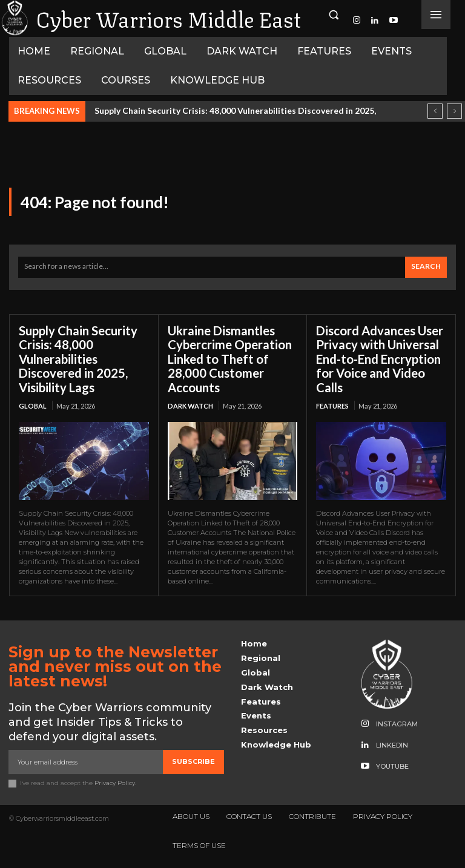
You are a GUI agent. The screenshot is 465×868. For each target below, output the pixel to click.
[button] (334, 15)
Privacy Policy (115, 781)
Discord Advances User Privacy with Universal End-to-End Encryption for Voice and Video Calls (379, 358)
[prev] (435, 111)
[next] (454, 111)
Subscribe (193, 760)
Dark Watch (190, 405)
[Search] (426, 267)
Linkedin (392, 744)
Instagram (397, 723)
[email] (86, 760)
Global (33, 405)
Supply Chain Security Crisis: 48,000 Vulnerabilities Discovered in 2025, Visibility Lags (78, 358)
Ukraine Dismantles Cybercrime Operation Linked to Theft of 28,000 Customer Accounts (229, 358)
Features (332, 405)
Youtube (392, 765)
